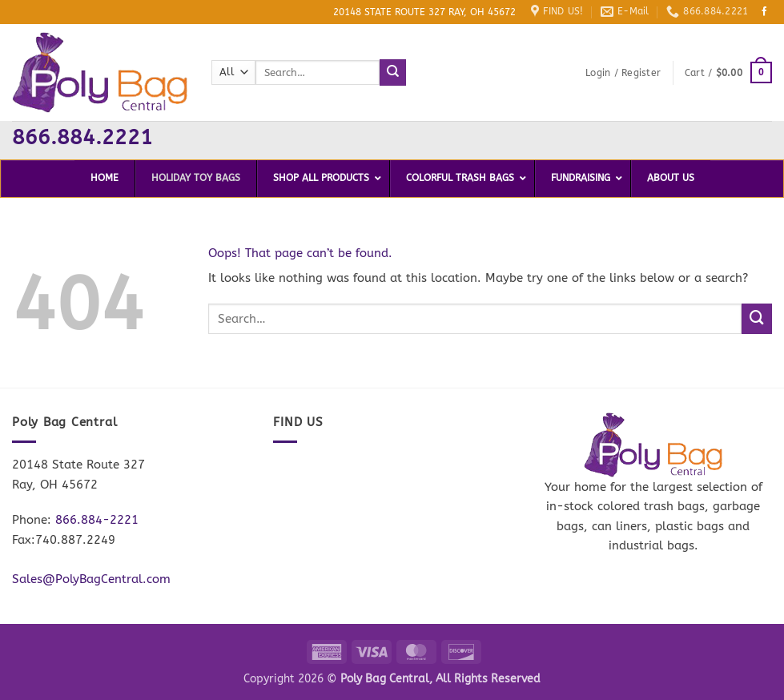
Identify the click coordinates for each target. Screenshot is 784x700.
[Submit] (393, 72)
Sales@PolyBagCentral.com (91, 579)
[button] (623, 73)
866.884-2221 (97, 520)
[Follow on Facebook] (765, 12)
